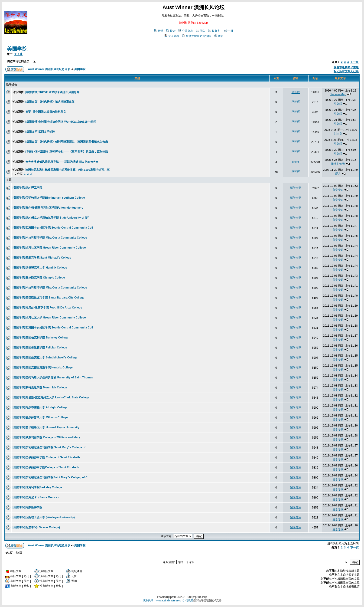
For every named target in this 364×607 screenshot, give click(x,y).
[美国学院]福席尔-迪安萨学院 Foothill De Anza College (47, 308)
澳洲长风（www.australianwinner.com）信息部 (168, 600)
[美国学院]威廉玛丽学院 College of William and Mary (46, 437)
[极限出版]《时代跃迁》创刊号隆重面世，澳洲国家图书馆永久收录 (67, 142)
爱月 (338, 174)
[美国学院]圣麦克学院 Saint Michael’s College (42, 258)
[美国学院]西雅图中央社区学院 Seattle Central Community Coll (53, 228)
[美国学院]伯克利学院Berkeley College (37, 487)
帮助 (159, 31)
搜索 (171, 31)
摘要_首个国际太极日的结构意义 (46, 112)
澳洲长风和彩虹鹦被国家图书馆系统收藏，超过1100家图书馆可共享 (67, 170)
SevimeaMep (338, 94)
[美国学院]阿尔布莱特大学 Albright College (40, 407)
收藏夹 (214, 31)
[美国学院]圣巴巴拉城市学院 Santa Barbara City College (48, 298)
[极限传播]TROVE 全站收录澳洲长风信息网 (52, 92)
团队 (201, 31)
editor (296, 162)
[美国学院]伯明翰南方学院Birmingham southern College (49, 198)
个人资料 (172, 36)
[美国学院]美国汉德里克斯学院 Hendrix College (43, 367)
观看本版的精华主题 (346, 67)
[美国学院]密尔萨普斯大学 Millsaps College (40, 417)
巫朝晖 (296, 92)
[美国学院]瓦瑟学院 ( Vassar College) (36, 527)
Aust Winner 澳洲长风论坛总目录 (49, 69)
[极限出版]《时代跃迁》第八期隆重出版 (50, 102)
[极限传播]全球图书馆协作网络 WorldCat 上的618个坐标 (61, 122)
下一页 (354, 62)
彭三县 (338, 134)
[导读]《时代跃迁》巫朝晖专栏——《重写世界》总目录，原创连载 (67, 152)
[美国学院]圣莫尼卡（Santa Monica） (36, 497)
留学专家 (296, 188)
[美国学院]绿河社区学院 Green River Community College (49, 248)
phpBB (174, 597)
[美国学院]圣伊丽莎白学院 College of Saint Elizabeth (46, 457)
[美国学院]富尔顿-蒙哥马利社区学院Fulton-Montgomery (48, 208)
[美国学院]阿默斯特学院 (27, 507)
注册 (229, 31)
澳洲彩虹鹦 (338, 164)
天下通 (18, 54)
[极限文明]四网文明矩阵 (40, 132)
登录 (219, 36)
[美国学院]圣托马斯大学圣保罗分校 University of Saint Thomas (53, 377)
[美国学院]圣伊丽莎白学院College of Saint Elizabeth (46, 467)
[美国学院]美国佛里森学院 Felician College (40, 348)
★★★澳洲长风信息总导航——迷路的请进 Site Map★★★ (62, 162)
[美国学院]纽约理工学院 (27, 188)
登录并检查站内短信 (197, 36)
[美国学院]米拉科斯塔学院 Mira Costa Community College (50, 238)
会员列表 (186, 31)
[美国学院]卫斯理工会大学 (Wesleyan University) (44, 517)
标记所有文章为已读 (346, 71)
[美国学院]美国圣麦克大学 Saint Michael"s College (45, 358)
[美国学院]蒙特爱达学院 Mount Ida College (40, 387)
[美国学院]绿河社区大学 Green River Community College (49, 318)
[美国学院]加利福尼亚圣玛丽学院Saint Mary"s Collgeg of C (50, 477)
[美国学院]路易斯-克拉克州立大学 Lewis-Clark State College (51, 397)
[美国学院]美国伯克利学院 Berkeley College (40, 338)
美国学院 (17, 49)
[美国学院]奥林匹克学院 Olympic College (39, 278)
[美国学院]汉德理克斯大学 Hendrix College (40, 268)
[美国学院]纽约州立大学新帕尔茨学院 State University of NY (51, 218)
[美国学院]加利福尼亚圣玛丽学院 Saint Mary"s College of (49, 447)
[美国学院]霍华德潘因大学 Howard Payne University (46, 427)
